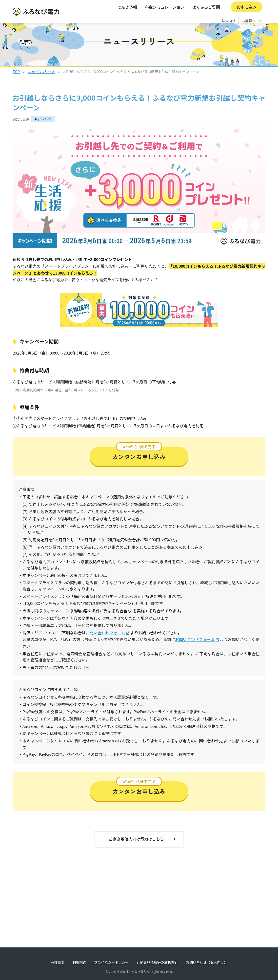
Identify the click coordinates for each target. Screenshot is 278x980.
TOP (16, 81)
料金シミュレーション (165, 18)
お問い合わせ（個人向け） (207, 962)
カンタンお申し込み (139, 463)
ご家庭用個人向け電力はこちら (142, 849)
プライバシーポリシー (111, 962)
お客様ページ (252, 6)
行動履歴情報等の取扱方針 (157, 962)
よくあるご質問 (206, 18)
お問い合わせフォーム (105, 642)
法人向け (229, 6)
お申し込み (247, 18)
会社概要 (58, 962)
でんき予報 (127, 18)
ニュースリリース (41, 81)
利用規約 (79, 962)
